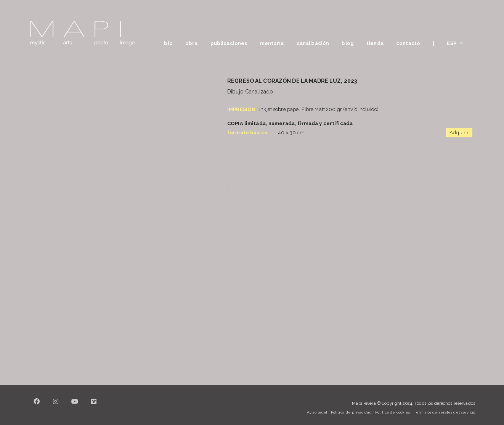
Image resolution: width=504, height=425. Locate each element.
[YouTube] (75, 406)
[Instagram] (56, 406)
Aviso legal (317, 412)
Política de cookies (392, 412)
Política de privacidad (351, 412)
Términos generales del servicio (444, 412)
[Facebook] (37, 406)
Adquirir (459, 133)
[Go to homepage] (82, 33)
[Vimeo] (94, 406)
